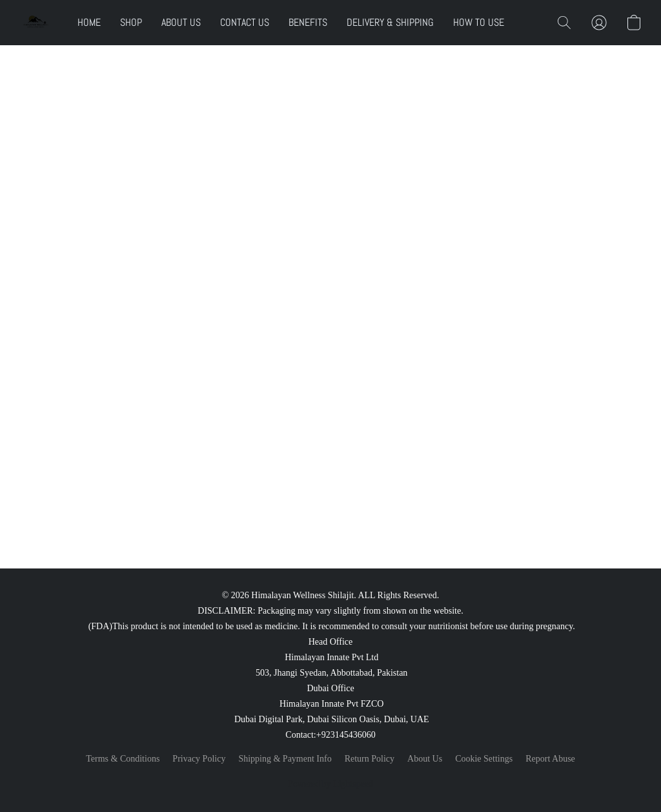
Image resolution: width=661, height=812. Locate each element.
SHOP (131, 22)
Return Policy (370, 759)
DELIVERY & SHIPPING (390, 22)
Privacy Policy (199, 759)
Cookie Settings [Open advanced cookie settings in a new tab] (484, 759)
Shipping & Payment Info (285, 759)
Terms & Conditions (123, 759)
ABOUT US (181, 22)
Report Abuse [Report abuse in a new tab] (550, 759)
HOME (89, 22)
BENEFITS (308, 22)
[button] (36, 23)
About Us (425, 759)
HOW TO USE (479, 22)
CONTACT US (245, 22)
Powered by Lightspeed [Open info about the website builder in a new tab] (330, 784)
